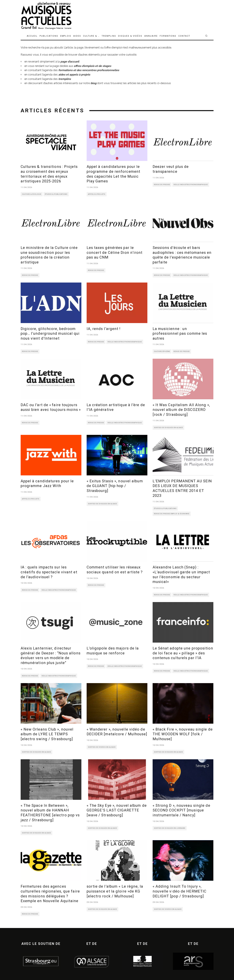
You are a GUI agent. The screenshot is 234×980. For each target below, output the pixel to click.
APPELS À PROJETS (97, 194)
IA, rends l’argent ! (104, 329)
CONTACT (184, 36)
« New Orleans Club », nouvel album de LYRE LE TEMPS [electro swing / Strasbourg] (47, 734)
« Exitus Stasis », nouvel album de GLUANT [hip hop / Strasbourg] (115, 486)
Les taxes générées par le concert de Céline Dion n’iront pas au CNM (115, 252)
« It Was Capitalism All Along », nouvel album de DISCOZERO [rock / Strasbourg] (181, 410)
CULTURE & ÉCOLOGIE (32, 194)
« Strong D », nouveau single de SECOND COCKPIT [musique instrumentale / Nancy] (181, 810)
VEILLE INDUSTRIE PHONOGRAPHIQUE (191, 185)
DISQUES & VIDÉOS (130, 36)
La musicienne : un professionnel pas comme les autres (180, 334)
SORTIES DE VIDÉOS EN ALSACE (102, 747)
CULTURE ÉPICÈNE (162, 351)
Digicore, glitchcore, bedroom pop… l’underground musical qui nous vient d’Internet (50, 334)
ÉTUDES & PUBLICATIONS (56, 194)
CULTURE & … (91, 36)
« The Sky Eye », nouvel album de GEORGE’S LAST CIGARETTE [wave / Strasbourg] (117, 810)
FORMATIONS (168, 36)
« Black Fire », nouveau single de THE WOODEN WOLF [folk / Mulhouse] (183, 734)
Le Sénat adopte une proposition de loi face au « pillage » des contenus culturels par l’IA (183, 653)
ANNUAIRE (151, 36)
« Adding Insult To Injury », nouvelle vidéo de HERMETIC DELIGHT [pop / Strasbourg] (180, 891)
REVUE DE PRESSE (162, 185)
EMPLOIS (66, 36)
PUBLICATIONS (49, 36)
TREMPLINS (109, 36)
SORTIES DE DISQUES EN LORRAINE (170, 828)
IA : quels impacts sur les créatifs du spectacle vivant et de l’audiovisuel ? (49, 572)
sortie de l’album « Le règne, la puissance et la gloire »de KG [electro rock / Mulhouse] (115, 891)
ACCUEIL (32, 36)
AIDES (77, 36)
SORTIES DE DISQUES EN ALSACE (168, 428)
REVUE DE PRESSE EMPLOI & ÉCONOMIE (172, 514)
